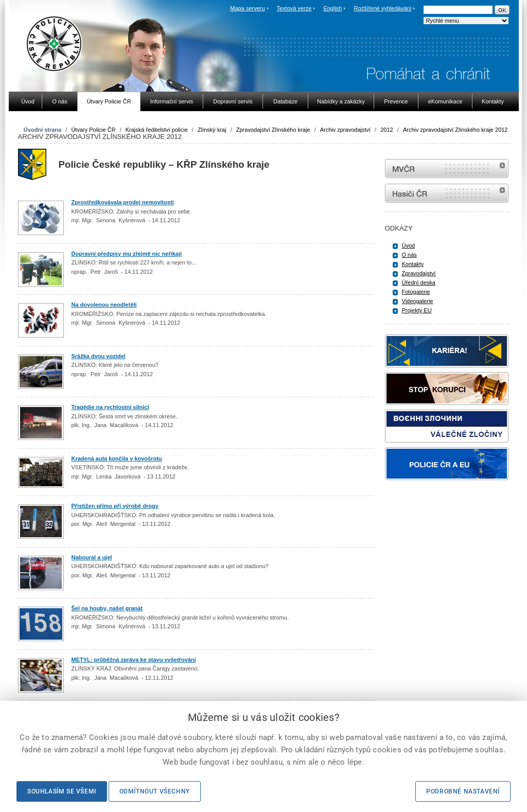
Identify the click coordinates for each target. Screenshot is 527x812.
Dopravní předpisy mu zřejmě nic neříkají (127, 254)
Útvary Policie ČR (93, 130)
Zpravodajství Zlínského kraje (273, 130)
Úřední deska (419, 283)
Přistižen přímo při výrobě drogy (115, 506)
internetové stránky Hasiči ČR (447, 193)
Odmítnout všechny (155, 791)
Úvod (409, 245)
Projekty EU (417, 310)
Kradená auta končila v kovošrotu (117, 458)
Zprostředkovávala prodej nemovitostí (123, 202)
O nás (409, 255)
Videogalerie (418, 301)
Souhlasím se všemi (62, 791)
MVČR (447, 169)
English (332, 8)
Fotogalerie (416, 292)
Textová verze (294, 8)
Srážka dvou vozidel (99, 356)
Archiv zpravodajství (345, 130)
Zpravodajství (419, 273)
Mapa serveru (247, 8)
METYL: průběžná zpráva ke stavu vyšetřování (134, 660)
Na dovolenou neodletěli (104, 305)
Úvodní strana (42, 130)
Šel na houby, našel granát (107, 608)
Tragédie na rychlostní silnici (110, 407)
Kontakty (413, 264)
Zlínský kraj (212, 130)
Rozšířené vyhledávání (383, 8)
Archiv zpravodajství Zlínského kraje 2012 (455, 130)
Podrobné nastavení (463, 791)
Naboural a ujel (92, 557)
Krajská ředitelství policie (157, 130)
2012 (387, 130)
